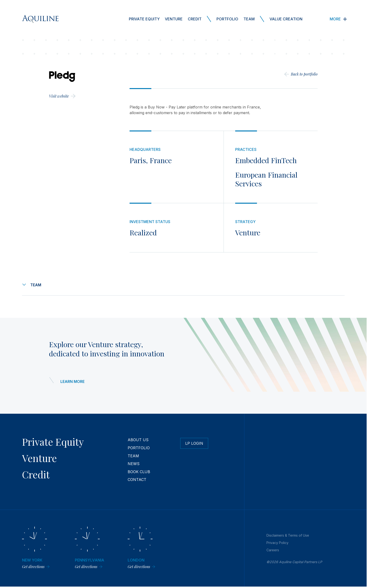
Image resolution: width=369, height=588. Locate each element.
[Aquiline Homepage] (40, 19)
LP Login (194, 443)
